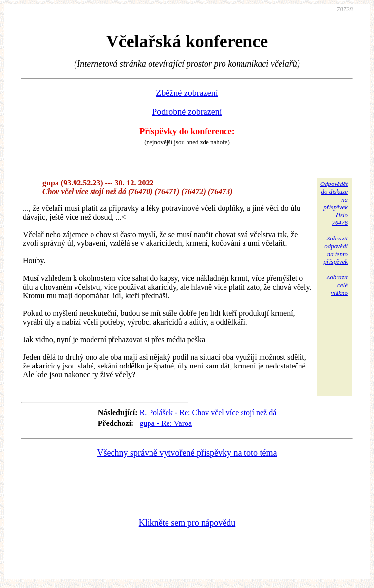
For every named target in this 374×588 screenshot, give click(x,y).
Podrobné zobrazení (187, 112)
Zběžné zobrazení (187, 93)
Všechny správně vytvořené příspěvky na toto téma (187, 453)
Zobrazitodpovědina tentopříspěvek (336, 250)
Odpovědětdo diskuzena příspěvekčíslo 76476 (334, 203)
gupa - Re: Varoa (166, 423)
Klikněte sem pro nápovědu (187, 523)
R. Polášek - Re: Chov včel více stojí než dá (208, 413)
